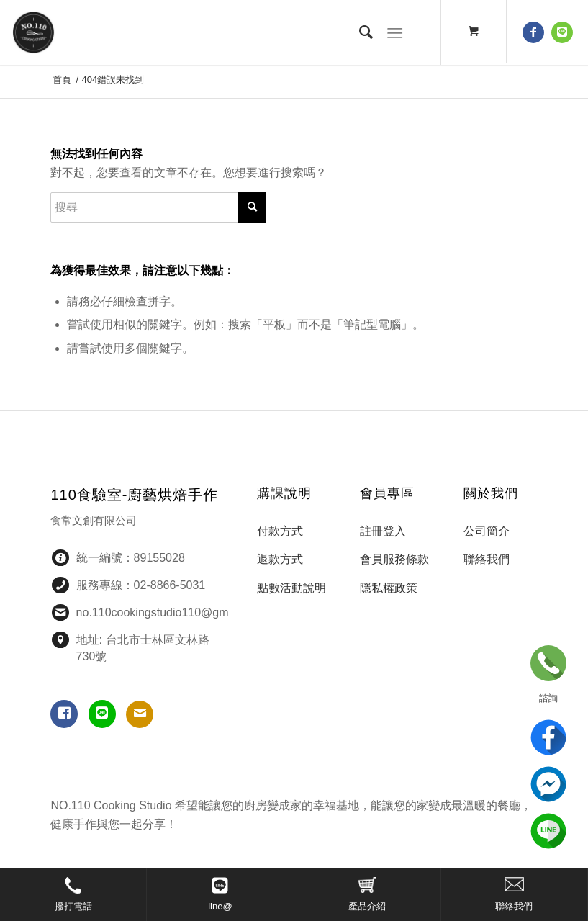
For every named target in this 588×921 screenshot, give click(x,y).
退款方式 (280, 559)
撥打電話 (73, 906)
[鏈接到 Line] (562, 32)
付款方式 (280, 531)
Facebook (548, 737)
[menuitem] (359, 32)
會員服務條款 (394, 559)
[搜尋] (359, 32)
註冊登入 (383, 531)
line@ (220, 906)
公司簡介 (487, 531)
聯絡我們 (514, 906)
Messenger (548, 784)
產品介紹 (367, 906)
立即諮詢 (548, 663)
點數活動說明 (291, 588)
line (548, 831)
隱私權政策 (389, 588)
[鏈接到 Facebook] (533, 32)
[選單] (395, 32)
